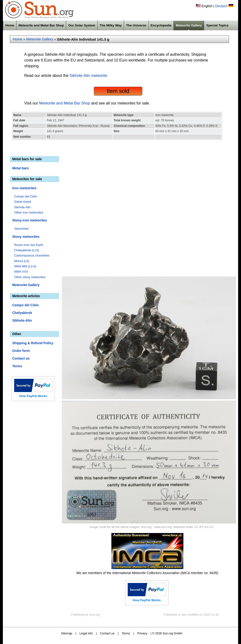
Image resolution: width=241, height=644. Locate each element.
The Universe (136, 25)
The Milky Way (111, 25)
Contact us (21, 358)
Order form (21, 351)
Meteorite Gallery (189, 25)
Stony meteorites (26, 237)
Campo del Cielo (26, 196)
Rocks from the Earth (29, 245)
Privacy (142, 633)
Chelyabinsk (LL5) (27, 250)
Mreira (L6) (22, 261)
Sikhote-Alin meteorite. (89, 76)
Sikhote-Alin (22, 207)
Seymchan (21, 229)
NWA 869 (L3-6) (25, 266)
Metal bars (21, 168)
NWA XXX (21, 272)
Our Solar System (82, 25)
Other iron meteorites (29, 212)
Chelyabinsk (22, 313)
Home (10, 25)
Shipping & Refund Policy (33, 343)
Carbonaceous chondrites (32, 255)
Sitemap (67, 633)
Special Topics (217, 25)
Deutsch (221, 6)
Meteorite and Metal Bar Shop (41, 25)
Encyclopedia (161, 25)
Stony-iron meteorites (30, 220)
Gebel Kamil (23, 202)
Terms (17, 366)
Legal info (86, 633)
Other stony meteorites (30, 277)
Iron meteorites (24, 188)
